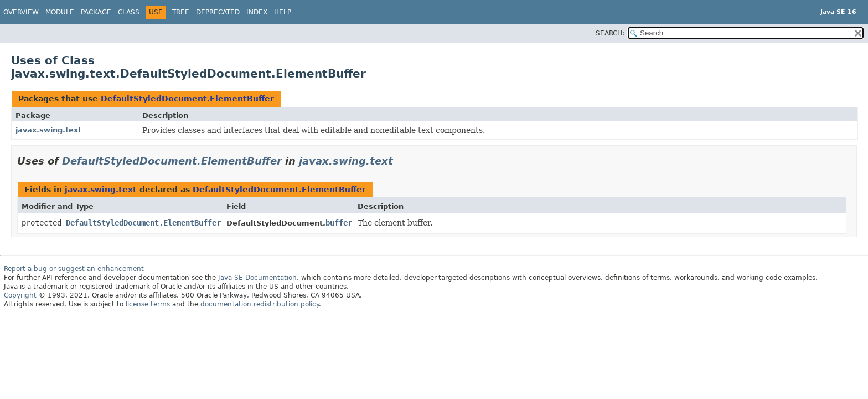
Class (129, 12)
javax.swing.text (48, 130)
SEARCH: (610, 33)
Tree (181, 12)
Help (283, 12)
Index (257, 12)
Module (60, 12)
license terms (148, 304)
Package (96, 12)
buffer (339, 223)
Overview (21, 12)
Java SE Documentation (257, 278)
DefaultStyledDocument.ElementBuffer (187, 99)
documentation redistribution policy (260, 304)
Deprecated (218, 12)
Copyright (20, 295)
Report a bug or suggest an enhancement (74, 269)
